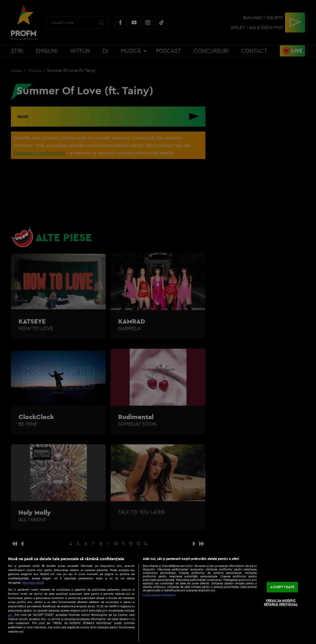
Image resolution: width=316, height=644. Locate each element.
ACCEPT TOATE (282, 587)
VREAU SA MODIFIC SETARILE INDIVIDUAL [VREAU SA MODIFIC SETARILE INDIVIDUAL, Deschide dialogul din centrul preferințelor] (281, 602)
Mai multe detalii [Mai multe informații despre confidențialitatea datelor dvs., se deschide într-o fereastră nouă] (33, 583)
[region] (158, 598)
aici (10, 615)
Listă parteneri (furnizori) (159, 595)
